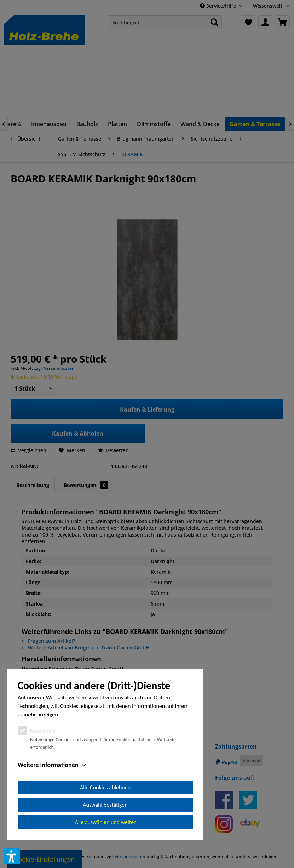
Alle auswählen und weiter (105, 822)
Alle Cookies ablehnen (105, 787)
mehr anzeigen (41, 714)
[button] (12, 856)
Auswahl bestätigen (105, 805)
